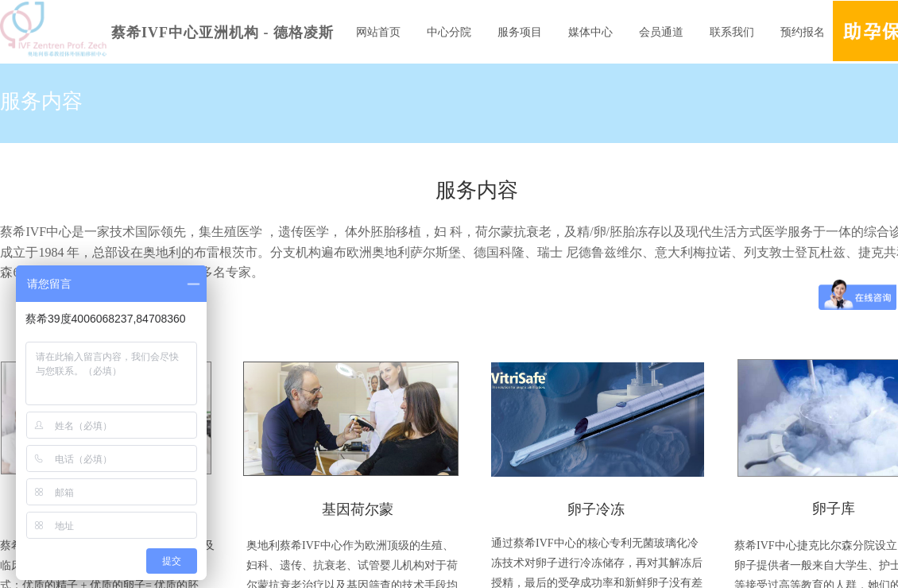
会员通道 (661, 32)
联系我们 (732, 32)
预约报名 (803, 32)
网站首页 (378, 32)
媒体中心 (590, 32)
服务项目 (520, 32)
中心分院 (449, 32)
